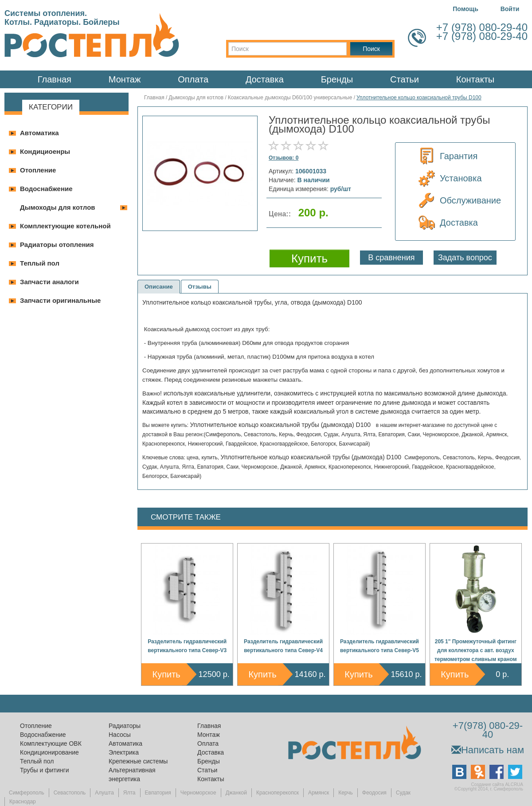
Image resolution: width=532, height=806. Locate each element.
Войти (510, 9)
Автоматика (39, 133)
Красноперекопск (278, 793)
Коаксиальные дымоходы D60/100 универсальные (290, 98)
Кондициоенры (45, 151)
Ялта (129, 793)
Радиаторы (125, 726)
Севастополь (70, 793)
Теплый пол (40, 263)
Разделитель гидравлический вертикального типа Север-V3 (187, 646)
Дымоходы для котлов (58, 207)
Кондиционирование (49, 752)
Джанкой (236, 793)
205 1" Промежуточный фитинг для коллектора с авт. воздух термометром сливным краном (476, 650)
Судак (403, 793)
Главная (55, 79)
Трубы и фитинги (44, 770)
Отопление (38, 170)
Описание (159, 287)
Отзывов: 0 (284, 158)
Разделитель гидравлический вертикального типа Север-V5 (379, 646)
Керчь (346, 793)
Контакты (475, 79)
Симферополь (27, 793)
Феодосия (374, 793)
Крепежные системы (138, 761)
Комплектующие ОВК (51, 743)
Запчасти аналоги (49, 282)
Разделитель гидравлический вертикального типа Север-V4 (283, 646)
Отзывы (200, 287)
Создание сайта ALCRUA (497, 784)
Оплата (193, 79)
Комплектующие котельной (65, 226)
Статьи (405, 79)
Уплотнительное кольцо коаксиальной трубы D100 (419, 98)
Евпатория (158, 793)
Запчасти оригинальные (60, 300)
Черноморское (198, 793)
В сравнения (391, 258)
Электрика (124, 752)
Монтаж (125, 79)
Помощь (465, 9)
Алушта (104, 793)
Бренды (337, 79)
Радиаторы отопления (57, 245)
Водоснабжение (46, 189)
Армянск (319, 793)
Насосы (120, 735)
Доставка (265, 79)
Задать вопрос (465, 258)
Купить (166, 674)
